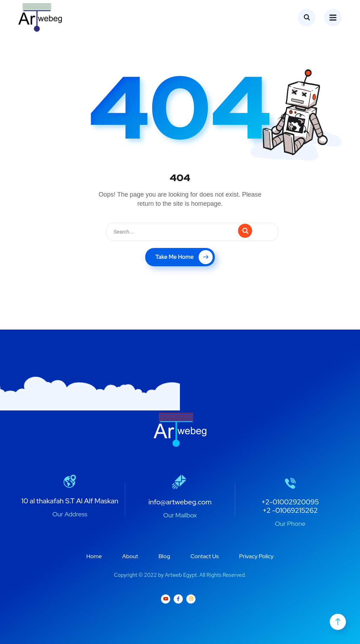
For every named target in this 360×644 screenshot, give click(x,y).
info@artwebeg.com (180, 502)
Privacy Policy (256, 556)
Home (94, 556)
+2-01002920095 (290, 502)
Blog (164, 556)
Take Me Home (184, 257)
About (130, 556)
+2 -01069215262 (290, 510)
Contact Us (205, 556)
